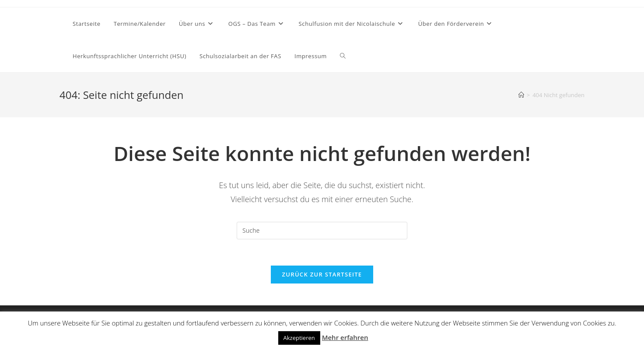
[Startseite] (521, 95)
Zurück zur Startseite (322, 274)
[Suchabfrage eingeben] (322, 231)
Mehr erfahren (345, 337)
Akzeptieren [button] (299, 338)
